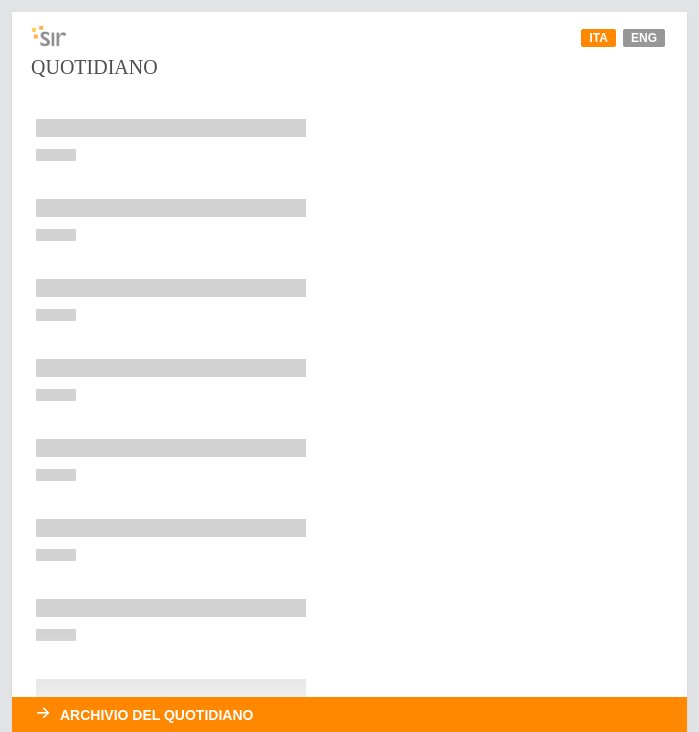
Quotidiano (94, 67)
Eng (644, 38)
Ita (598, 38)
